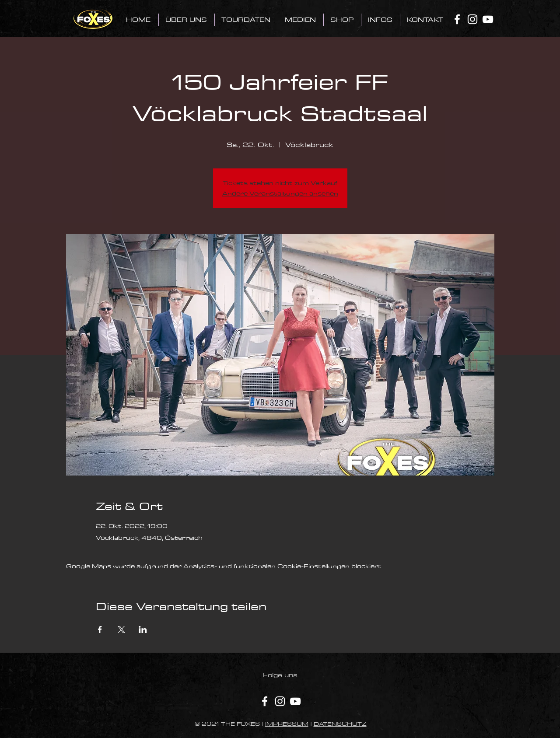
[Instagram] (472, 19)
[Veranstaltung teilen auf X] (121, 630)
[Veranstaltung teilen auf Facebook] (100, 630)
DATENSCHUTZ (340, 724)
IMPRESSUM (287, 724)
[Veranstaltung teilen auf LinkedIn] (143, 630)
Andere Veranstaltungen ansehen (280, 193)
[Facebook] (457, 19)
